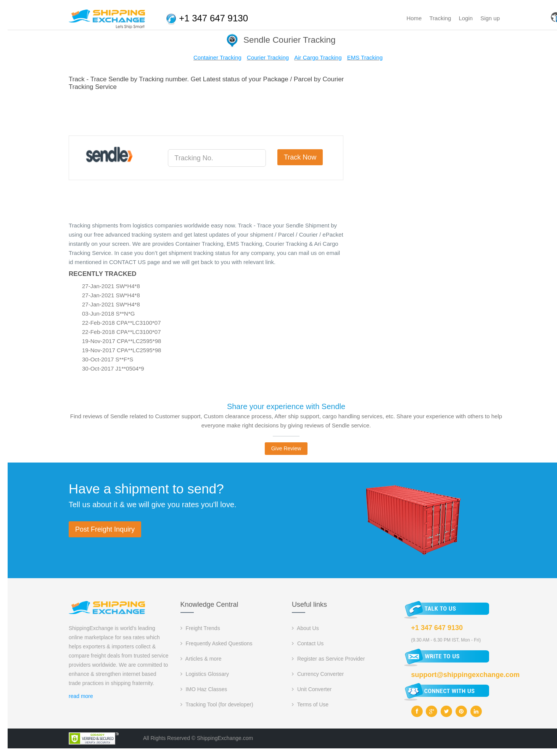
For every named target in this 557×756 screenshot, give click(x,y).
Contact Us (308, 643)
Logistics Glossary (205, 674)
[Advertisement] (208, 112)
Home (414, 18)
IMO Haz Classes (204, 689)
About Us (305, 628)
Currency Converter (318, 674)
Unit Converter (312, 689)
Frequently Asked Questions (217, 643)
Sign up (490, 18)
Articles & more (201, 659)
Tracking (440, 18)
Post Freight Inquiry (105, 529)
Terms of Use (310, 704)
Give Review (286, 448)
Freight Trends (200, 628)
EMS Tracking (365, 57)
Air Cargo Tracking (318, 57)
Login (466, 18)
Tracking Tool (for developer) (217, 704)
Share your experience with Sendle (286, 406)
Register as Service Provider (328, 659)
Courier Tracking (268, 57)
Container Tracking (217, 57)
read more (81, 696)
